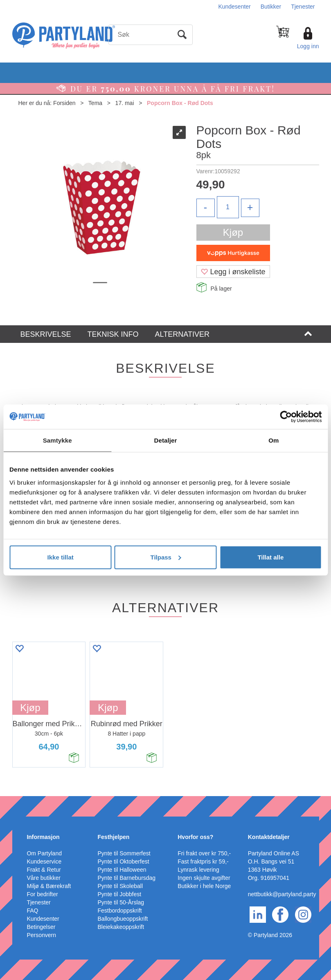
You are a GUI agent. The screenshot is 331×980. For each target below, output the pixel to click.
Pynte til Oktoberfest (124, 861)
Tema (95, 103)
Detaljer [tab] (166, 440)
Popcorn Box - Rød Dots (180, 103)
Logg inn (308, 46)
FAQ (32, 911)
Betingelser (41, 927)
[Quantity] (228, 207)
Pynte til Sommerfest (124, 853)
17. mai (125, 103)
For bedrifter (42, 894)
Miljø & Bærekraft (49, 886)
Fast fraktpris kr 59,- (203, 861)
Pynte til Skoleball (120, 886)
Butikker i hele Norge (204, 886)
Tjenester (303, 7)
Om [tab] (274, 440)
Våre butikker (43, 878)
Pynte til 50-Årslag (121, 902)
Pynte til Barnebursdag (127, 878)
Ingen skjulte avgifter (204, 878)
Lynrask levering (198, 870)
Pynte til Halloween (122, 870)
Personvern (41, 935)
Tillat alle (270, 557)
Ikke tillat (61, 557)
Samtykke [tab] (57, 440)
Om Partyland (44, 853)
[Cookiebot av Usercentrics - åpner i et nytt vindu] (286, 417)
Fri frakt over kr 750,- (204, 853)
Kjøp (233, 232)
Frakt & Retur (44, 870)
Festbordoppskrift (120, 911)
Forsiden (64, 103)
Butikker (271, 7)
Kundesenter (234, 7)
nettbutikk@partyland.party (282, 894)
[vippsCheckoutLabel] (233, 253)
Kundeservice (44, 861)
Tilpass (166, 557)
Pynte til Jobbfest (120, 894)
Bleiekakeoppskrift (121, 927)
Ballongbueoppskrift (123, 919)
